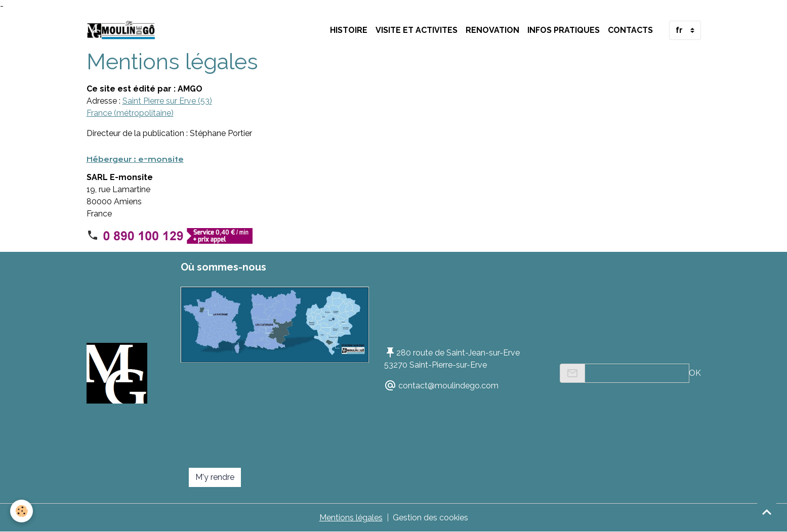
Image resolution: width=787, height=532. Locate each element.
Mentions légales (351, 518)
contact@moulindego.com (448, 386)
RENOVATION (492, 30)
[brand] (123, 30)
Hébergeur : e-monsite (135, 159)
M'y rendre (215, 477)
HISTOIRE (349, 30)
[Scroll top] (767, 512)
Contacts (630, 30)
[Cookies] (22, 511)
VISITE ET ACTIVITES (417, 30)
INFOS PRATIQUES (564, 30)
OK (695, 373)
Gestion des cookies (430, 518)
